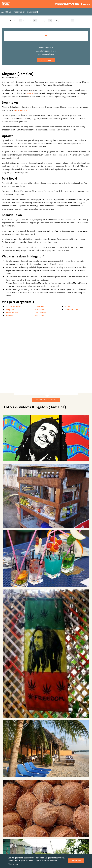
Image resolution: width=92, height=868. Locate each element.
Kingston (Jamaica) (63, 21)
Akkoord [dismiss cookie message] (76, 861)
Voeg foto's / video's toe (46, 400)
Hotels (67, 306)
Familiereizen (41, 313)
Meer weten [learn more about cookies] (13, 864)
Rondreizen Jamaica (14, 306)
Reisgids (44, 21)
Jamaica (29, 21)
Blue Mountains (20, 110)
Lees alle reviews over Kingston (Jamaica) (46, 848)
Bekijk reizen (46, 60)
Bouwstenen (40, 306)
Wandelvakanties (72, 309)
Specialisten (40, 309)
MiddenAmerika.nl (11, 21)
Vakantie (9, 316)
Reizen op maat (12, 313)
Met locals (39, 316)
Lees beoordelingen (46, 54)
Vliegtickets (11, 309)
